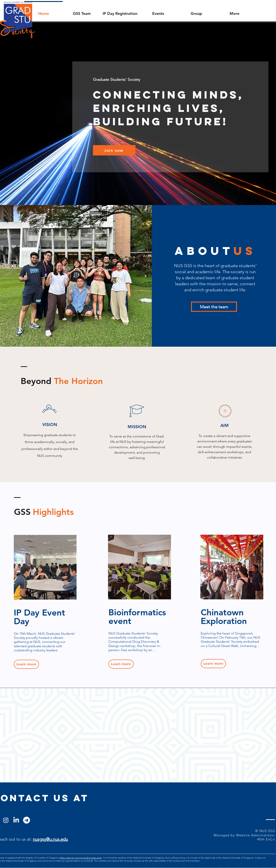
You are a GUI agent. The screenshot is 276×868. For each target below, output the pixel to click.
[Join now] (114, 150)
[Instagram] (6, 820)
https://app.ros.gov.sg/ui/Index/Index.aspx (81, 858)
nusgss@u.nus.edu (50, 839)
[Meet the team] (214, 307)
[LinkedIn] (16, 820)
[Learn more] (26, 664)
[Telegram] (27, 820)
